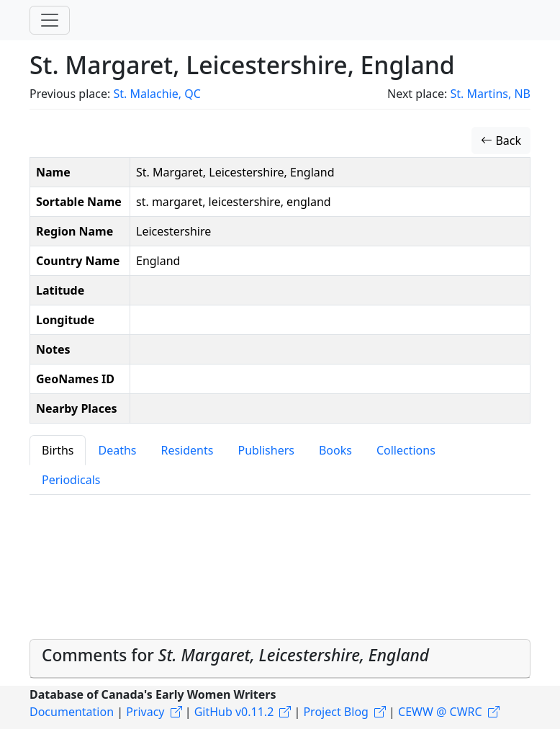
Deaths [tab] (117, 450)
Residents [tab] (187, 450)
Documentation (72, 712)
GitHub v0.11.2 (234, 712)
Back (501, 140)
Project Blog (335, 712)
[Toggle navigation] (50, 20)
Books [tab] (335, 450)
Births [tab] (58, 450)
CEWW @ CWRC (440, 712)
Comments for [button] (235, 655)
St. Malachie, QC (157, 94)
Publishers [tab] (266, 450)
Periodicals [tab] (71, 480)
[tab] (280, 658)
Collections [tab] (406, 450)
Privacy (145, 712)
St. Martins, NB (490, 94)
